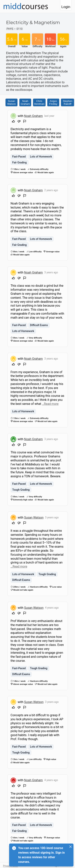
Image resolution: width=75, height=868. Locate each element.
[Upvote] (13, 122)
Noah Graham (25, 102)
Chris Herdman (39, 102)
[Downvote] (19, 122)
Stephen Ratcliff (68, 102)
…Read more (50, 404)
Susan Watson (11, 102)
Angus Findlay (53, 102)
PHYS (10, 29)
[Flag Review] (25, 122)
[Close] (70, 847)
